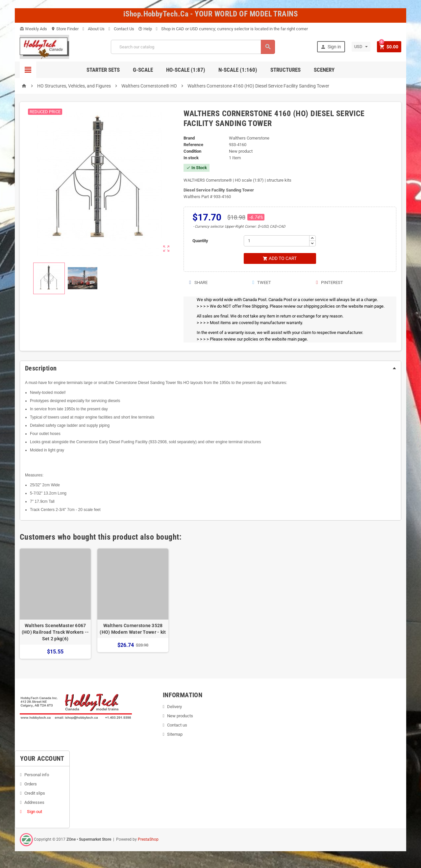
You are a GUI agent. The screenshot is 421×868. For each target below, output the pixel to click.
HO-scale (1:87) (186, 70)
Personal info (37, 775)
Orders (31, 784)
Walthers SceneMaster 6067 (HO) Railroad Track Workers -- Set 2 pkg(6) (55, 632)
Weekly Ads (33, 29)
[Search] (193, 47)
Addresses (34, 803)
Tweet (261, 283)
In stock (191, 158)
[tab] (210, 369)
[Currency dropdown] (360, 47)
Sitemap (175, 735)
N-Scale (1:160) (238, 70)
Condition (192, 151)
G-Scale (143, 70)
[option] (55, 604)
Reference (193, 145)
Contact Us (121, 29)
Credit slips (35, 793)
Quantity (200, 241)
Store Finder (65, 29)
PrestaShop (148, 840)
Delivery (174, 707)
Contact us (177, 725)
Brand (189, 138)
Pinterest (329, 283)
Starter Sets (103, 70)
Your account (42, 759)
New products (180, 716)
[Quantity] (277, 241)
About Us (94, 29)
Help (145, 29)
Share (198, 283)
